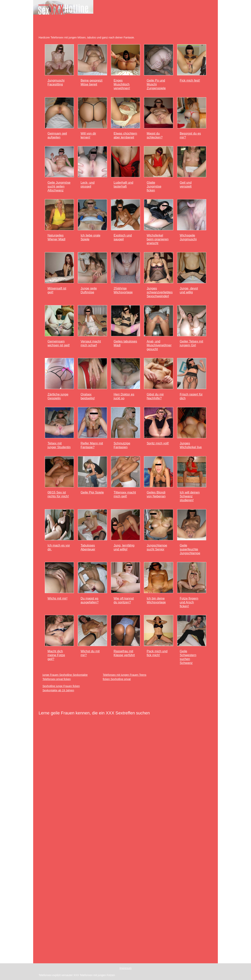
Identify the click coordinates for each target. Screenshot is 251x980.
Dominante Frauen (167, 12)
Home (103, 12)
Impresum (125, 968)
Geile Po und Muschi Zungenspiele (156, 84)
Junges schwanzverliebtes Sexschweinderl (160, 292)
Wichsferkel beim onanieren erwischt (158, 239)
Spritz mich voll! (158, 443)
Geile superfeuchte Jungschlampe (190, 549)
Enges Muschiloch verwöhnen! (122, 84)
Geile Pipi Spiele (92, 492)
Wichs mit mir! (58, 598)
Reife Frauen (142, 12)
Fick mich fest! (190, 80)
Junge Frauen (120, 12)
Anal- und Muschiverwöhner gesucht (159, 345)
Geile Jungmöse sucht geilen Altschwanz (59, 186)
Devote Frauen (193, 12)
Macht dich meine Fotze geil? (56, 655)
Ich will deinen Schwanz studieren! (190, 496)
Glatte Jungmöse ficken (154, 186)
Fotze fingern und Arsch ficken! (189, 602)
